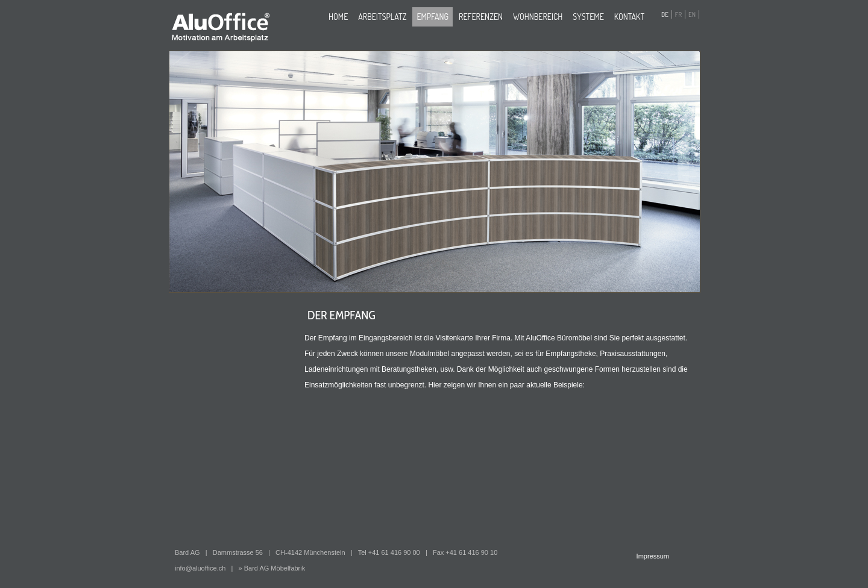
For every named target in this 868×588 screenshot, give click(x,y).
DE (665, 14)
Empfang (432, 17)
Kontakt (629, 17)
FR (678, 14)
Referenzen (481, 17)
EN (692, 14)
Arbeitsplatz (382, 17)
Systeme (588, 17)
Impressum (653, 556)
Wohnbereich (538, 17)
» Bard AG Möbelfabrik (272, 568)
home (338, 17)
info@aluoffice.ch (200, 568)
